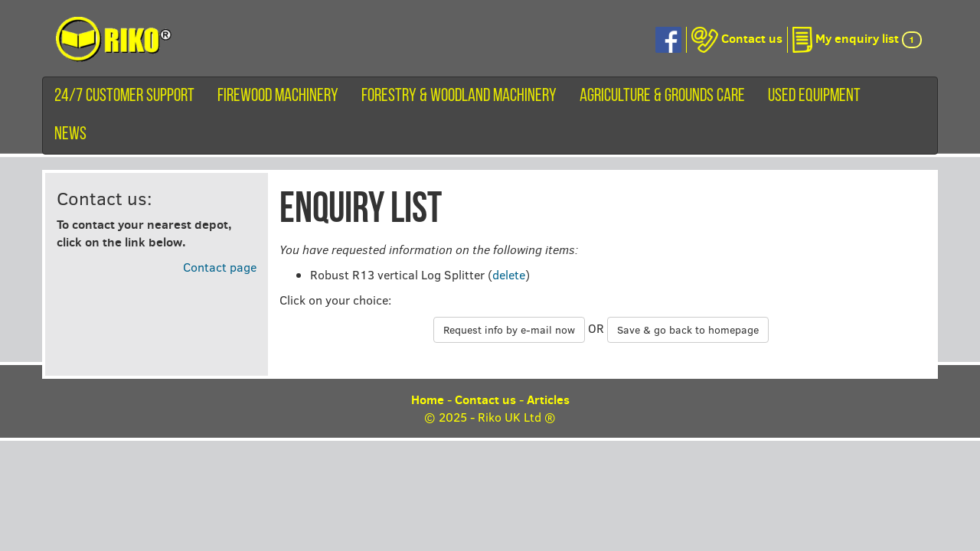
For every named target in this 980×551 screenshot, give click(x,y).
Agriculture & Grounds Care (662, 96)
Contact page (220, 267)
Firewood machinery (278, 96)
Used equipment (814, 96)
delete (509, 274)
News (70, 135)
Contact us (485, 399)
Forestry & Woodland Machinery (459, 96)
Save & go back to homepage (688, 329)
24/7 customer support (124, 96)
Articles (548, 399)
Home (428, 399)
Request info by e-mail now (509, 329)
